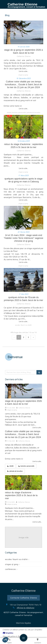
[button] (5, 640)
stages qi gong (12, 564)
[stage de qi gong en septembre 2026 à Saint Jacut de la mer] (23, 32)
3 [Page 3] (28, 337)
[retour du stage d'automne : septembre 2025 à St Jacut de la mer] (23, 127)
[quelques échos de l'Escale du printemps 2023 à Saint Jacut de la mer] (23, 280)
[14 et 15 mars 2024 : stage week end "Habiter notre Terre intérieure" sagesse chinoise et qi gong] (23, 218)
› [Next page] (33, 337)
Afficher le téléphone (26, 608)
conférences (10, 569)
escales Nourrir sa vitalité (16, 559)
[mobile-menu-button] (24, 638)
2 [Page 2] (24, 337)
